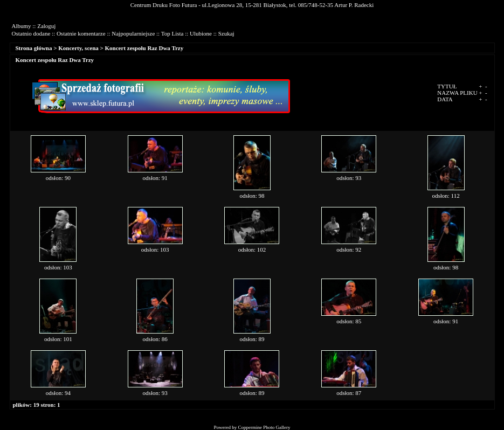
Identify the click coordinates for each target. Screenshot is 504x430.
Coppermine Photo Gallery (264, 427)
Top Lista (172, 33)
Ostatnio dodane (31, 33)
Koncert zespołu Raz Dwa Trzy (144, 48)
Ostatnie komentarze (81, 33)
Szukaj (226, 33)
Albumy (22, 26)
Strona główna (34, 48)
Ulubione (201, 33)
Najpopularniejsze (133, 33)
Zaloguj (46, 26)
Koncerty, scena (78, 48)
